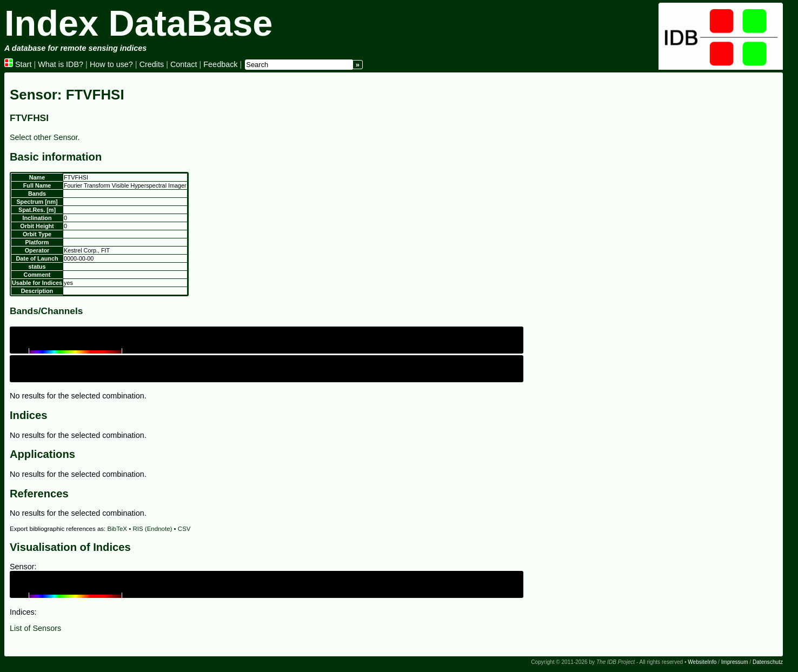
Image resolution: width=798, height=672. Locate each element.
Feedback (220, 64)
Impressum (735, 662)
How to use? (111, 64)
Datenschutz (768, 662)
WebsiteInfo (702, 662)
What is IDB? (61, 64)
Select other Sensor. (45, 137)
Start (18, 64)
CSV (184, 529)
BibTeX (118, 529)
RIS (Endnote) (152, 529)
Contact (184, 64)
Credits (152, 64)
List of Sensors (35, 628)
